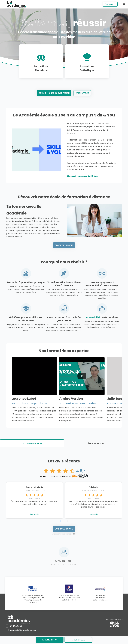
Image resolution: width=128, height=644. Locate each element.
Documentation (50, 640)
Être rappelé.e (110, 4)
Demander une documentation (54, 93)
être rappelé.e (78, 640)
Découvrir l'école (64, 245)
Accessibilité (93, 317)
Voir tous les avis (64, 529)
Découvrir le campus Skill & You (82, 176)
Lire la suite (35, 514)
